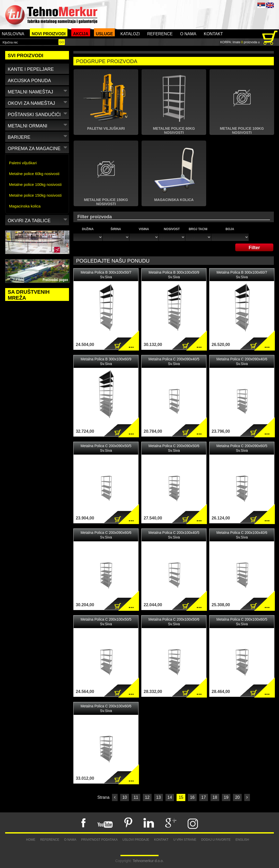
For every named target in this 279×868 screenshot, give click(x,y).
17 (204, 797)
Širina (116, 229)
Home (31, 840)
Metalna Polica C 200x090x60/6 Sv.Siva (106, 535)
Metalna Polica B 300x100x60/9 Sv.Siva (106, 361)
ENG (270, 5)
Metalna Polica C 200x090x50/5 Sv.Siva (106, 448)
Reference (160, 34)
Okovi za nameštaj (38, 102)
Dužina (88, 229)
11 (136, 797)
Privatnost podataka (99, 840)
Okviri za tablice (38, 220)
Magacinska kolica (25, 206)
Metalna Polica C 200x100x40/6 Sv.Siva (242, 535)
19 (226, 797)
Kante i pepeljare (31, 69)
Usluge (104, 34)
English (242, 840)
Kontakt (213, 34)
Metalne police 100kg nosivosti (35, 184)
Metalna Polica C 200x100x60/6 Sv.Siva (106, 708)
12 (147, 797)
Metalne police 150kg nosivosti (35, 195)
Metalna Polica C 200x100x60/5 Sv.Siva (242, 622)
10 (125, 797)
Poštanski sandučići (38, 114)
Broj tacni (198, 229)
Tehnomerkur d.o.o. (148, 861)
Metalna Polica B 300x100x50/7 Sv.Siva (106, 275)
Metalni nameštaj (38, 91)
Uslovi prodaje (136, 840)
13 (159, 797)
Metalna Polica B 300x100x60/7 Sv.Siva (242, 275)
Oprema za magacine (38, 148)
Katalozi (130, 34)
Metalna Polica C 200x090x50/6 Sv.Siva (174, 448)
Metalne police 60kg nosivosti (34, 174)
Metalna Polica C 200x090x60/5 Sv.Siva (242, 448)
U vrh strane (185, 840)
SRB (261, 5)
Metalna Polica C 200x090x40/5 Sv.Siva (174, 361)
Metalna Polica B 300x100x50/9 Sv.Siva (174, 275)
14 (170, 797)
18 (215, 797)
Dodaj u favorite (216, 840)
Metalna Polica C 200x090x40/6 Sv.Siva (242, 361)
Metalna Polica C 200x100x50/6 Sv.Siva (174, 622)
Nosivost (172, 229)
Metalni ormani (38, 125)
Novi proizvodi (49, 34)
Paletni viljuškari (23, 163)
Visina (144, 229)
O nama (188, 34)
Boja (230, 229)
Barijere (38, 136)
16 (192, 797)
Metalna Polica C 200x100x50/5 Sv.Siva (106, 622)
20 (237, 797)
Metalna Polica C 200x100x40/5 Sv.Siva (174, 535)
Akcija (81, 34)
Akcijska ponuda (29, 81)
